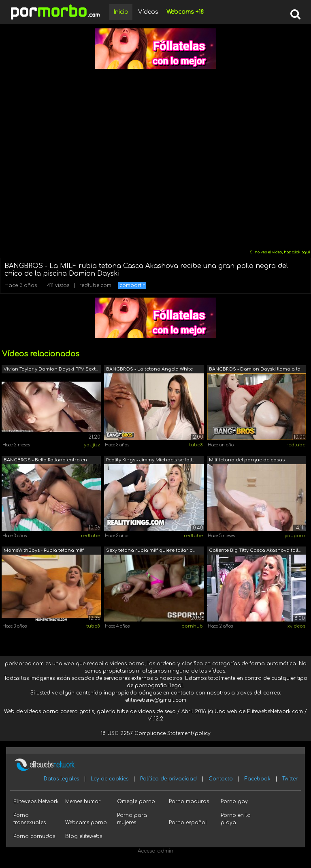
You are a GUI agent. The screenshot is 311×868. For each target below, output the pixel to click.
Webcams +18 (185, 12)
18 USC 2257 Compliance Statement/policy (156, 733)
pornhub (192, 626)
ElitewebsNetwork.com (275, 712)
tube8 (196, 445)
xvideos (296, 626)
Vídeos (148, 12)
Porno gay (234, 802)
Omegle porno (136, 802)
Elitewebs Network (36, 802)
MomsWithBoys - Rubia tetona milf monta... (44, 551)
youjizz (92, 445)
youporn (295, 536)
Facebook (258, 779)
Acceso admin (155, 851)
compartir (132, 285)
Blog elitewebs (84, 836)
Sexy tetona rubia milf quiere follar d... (151, 550)
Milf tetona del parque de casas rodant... (247, 461)
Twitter (290, 779)
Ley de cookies (110, 779)
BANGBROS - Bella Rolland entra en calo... (45, 461)
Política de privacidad (168, 779)
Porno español (188, 823)
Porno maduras (189, 802)
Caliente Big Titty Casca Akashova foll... (255, 550)
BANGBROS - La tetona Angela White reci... (149, 370)
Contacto (221, 779)
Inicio (121, 12)
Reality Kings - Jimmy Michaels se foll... (150, 460)
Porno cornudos (34, 836)
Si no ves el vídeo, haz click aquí (280, 252)
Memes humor (83, 802)
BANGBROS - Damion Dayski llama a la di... (255, 370)
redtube (296, 445)
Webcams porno (86, 823)
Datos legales (61, 779)
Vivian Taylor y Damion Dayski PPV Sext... (51, 369)
